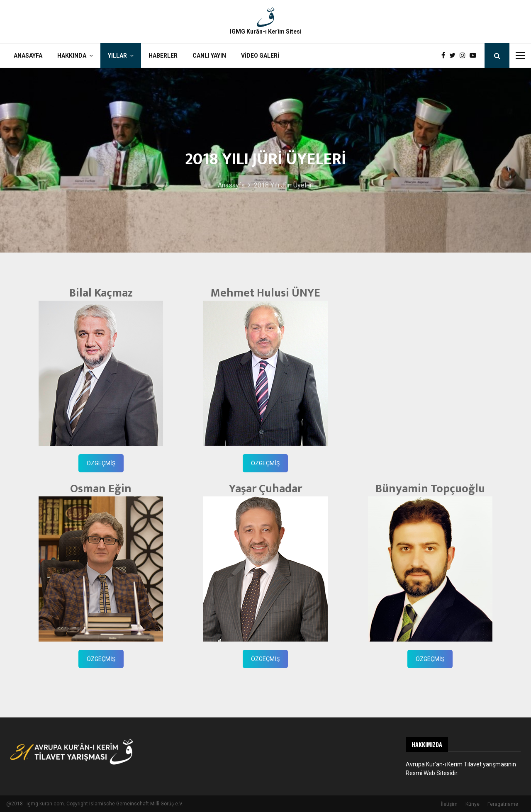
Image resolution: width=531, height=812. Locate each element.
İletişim (449, 804)
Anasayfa (28, 56)
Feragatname (503, 804)
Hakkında (72, 56)
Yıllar (117, 56)
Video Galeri (260, 56)
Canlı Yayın (209, 56)
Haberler (163, 56)
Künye (473, 804)
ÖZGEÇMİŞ (101, 463)
